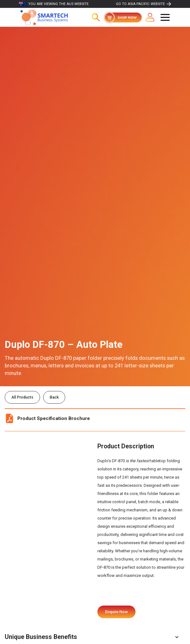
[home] (43, 17)
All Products (22, 397)
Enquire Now (116, 612)
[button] (165, 17)
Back (54, 397)
